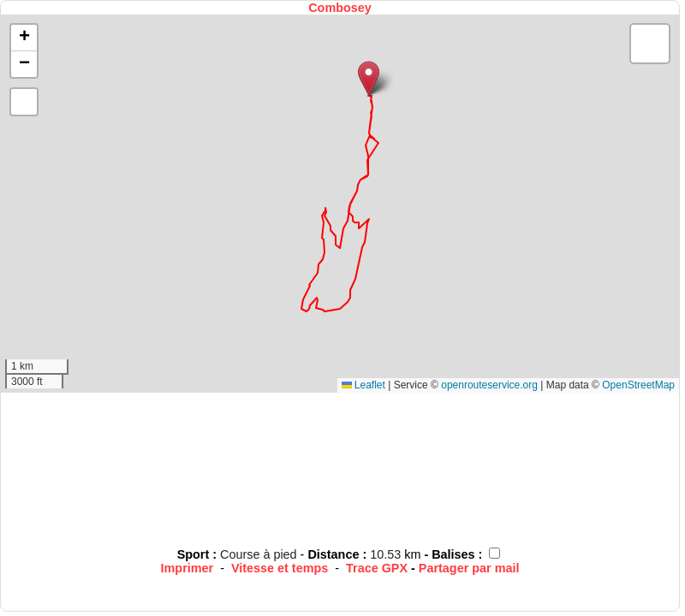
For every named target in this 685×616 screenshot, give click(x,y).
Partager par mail (469, 568)
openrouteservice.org (489, 385)
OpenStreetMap (638, 385)
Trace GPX (377, 568)
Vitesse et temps (280, 568)
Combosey (340, 8)
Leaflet (363, 385)
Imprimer (188, 568)
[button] (369, 78)
